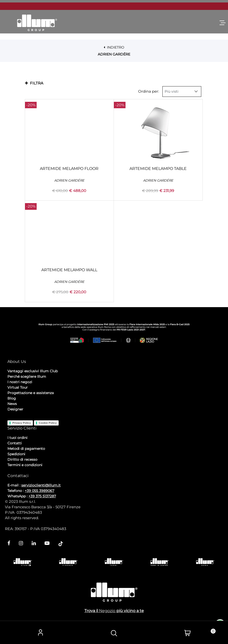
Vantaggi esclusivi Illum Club (33, 371)
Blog (12, 398)
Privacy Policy (22, 423)
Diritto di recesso (22, 459)
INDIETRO (114, 47)
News (12, 404)
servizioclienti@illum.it (41, 485)
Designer (15, 409)
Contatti (15, 443)
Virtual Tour (18, 387)
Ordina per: (149, 91)
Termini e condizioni (25, 465)
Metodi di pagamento (26, 449)
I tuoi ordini (17, 438)
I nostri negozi (20, 382)
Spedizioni (16, 454)
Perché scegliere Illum (27, 376)
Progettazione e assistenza (31, 393)
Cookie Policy (48, 423)
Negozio (107, 611)
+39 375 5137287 (42, 496)
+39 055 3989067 (39, 491)
